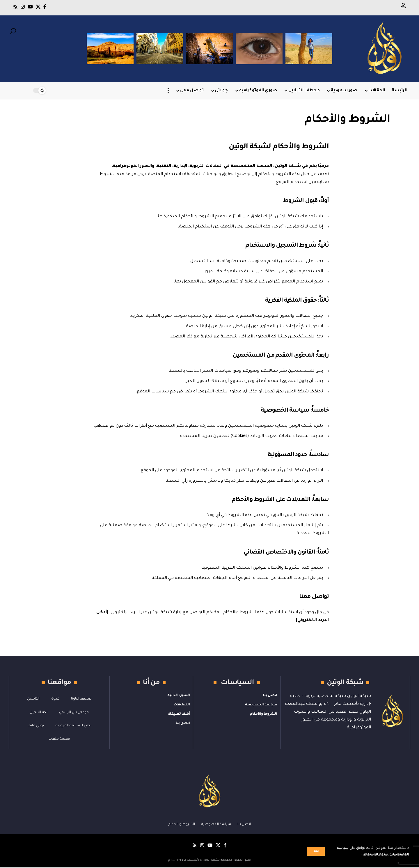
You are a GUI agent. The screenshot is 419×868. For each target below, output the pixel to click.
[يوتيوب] (30, 7)
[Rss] (15, 7)
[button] (316, 851)
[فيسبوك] (45, 7)
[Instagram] (23, 7)
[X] (38, 7)
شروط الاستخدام (371, 854)
